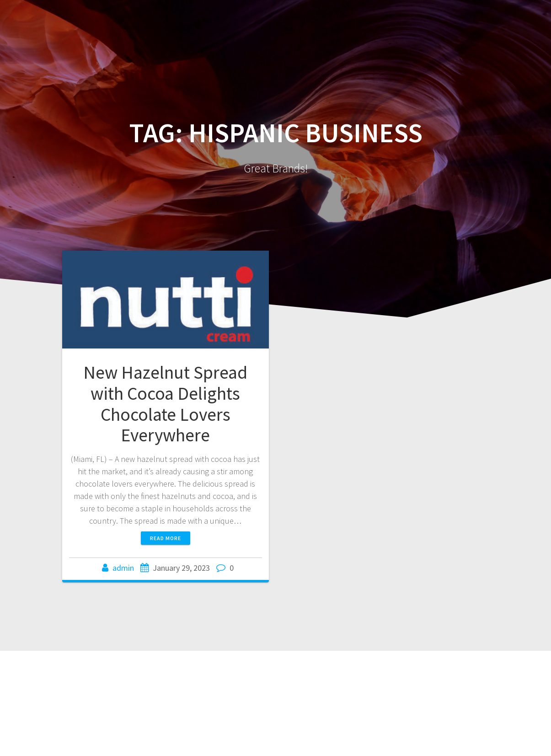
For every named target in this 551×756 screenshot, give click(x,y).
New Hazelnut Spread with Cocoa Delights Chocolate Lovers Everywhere (165, 404)
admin (123, 568)
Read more (166, 538)
